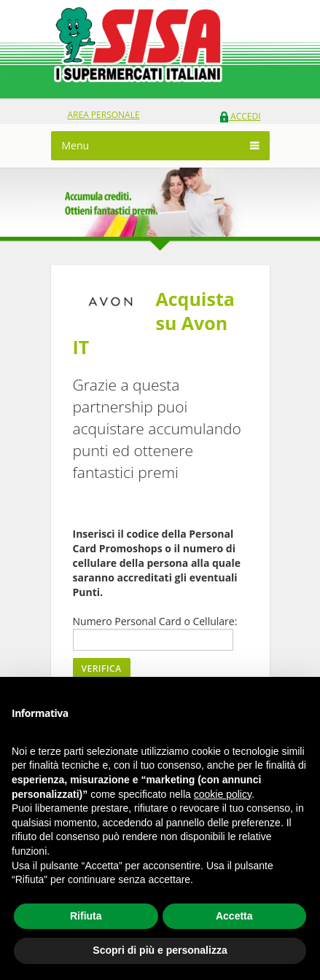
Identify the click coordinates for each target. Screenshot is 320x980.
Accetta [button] (234, 916)
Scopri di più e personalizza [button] (160, 950)
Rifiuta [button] (86, 916)
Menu (76, 145)
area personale (104, 115)
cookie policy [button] (223, 794)
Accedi (240, 116)
